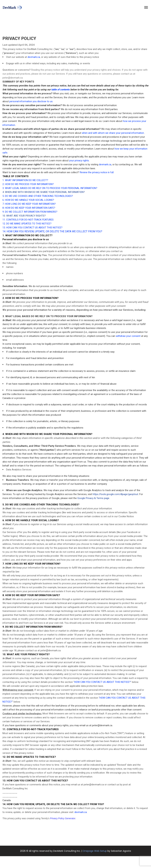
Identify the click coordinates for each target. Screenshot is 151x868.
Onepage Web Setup (95, 851)
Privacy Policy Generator (63, 818)
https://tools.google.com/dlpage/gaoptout (115, 494)
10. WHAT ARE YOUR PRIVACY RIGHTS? (24, 216)
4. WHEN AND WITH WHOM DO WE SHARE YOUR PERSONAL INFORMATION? (44, 192)
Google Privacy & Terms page (93, 498)
